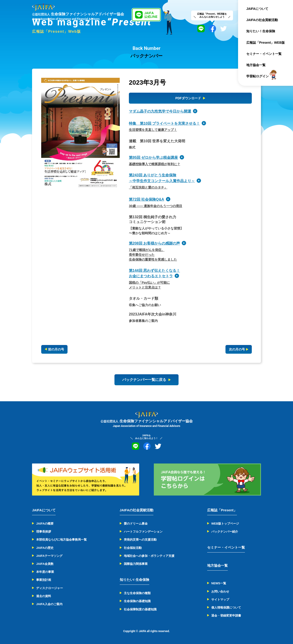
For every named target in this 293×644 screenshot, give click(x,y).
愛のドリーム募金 (136, 524)
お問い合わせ (220, 591)
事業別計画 (44, 580)
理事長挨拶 (44, 532)
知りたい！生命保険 (261, 31)
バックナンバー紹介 (225, 532)
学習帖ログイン (258, 76)
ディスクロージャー (50, 588)
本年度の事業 (45, 572)
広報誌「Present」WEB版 (266, 43)
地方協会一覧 (256, 65)
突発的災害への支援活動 (140, 540)
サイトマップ (220, 600)
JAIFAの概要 (45, 524)
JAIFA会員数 (45, 564)
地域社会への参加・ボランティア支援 (149, 556)
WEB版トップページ (225, 524)
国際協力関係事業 (136, 564)
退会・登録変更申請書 (226, 616)
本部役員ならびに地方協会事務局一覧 (61, 540)
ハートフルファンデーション (143, 532)
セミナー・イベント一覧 (264, 54)
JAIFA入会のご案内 (49, 604)
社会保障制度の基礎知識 (140, 609)
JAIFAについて (257, 9)
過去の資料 (44, 596)
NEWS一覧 (219, 583)
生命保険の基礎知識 (137, 601)
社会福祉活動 (133, 548)
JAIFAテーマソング (49, 556)
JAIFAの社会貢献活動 (262, 20)
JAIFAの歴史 (45, 548)
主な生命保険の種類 (137, 593)
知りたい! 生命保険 (134, 580)
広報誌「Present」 (222, 510)
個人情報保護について (226, 608)
